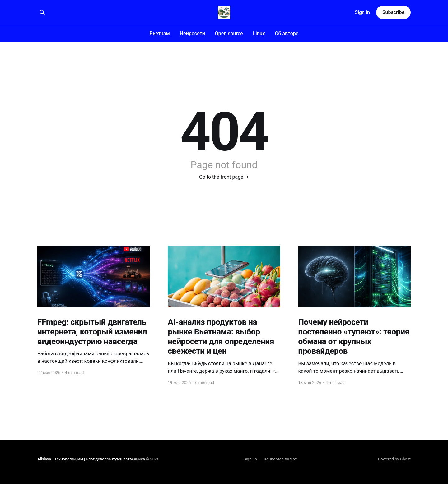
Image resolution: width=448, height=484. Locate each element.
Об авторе (287, 33)
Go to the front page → (224, 177)
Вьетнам (160, 33)
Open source (229, 33)
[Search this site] (42, 12)
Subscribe (393, 12)
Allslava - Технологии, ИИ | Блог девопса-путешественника (91, 459)
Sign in (362, 12)
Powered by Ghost (394, 459)
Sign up (250, 459)
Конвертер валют (280, 459)
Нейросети (192, 33)
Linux (259, 33)
